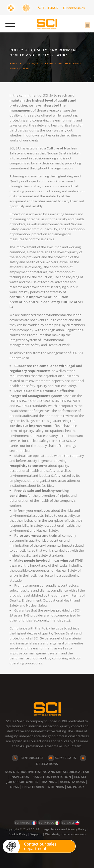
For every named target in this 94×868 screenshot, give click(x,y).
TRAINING (49, 782)
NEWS (15, 787)
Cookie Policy (18, 834)
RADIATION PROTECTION (52, 777)
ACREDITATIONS (72, 782)
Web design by (56, 834)
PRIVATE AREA (33, 787)
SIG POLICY (76, 787)
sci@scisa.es (74, 8)
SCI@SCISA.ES (62, 758)
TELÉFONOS (48, 8)
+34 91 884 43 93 (27, 758)
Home (13, 63)
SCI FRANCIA (25, 823)
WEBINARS (56, 787)
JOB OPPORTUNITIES (22, 782)
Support (36, 834)
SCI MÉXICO (49, 823)
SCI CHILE (71, 823)
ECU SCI (80, 777)
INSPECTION (20, 777)
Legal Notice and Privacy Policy (64, 829)
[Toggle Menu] (10, 24)
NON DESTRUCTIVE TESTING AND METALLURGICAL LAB (47, 772)
